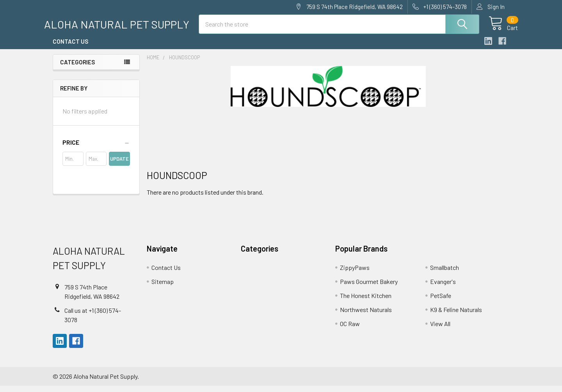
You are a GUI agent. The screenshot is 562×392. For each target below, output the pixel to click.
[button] (96, 149)
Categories (77, 68)
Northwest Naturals (366, 316)
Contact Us (70, 48)
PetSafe (441, 302)
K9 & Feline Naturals (456, 316)
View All (440, 330)
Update (119, 165)
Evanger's (443, 288)
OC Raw (350, 330)
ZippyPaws (355, 274)
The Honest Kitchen (366, 302)
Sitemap (163, 288)
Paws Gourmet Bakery (369, 288)
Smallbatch (445, 274)
